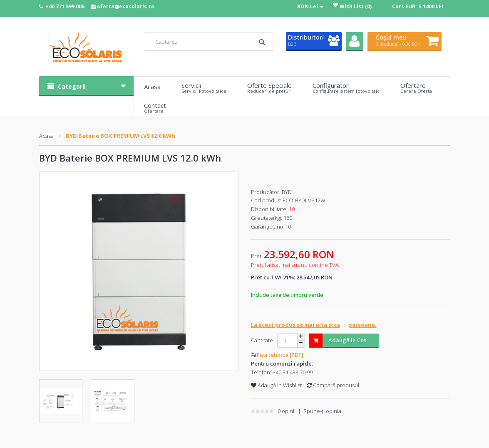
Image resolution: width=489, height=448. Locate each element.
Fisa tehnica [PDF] (280, 355)
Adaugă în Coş (338, 340)
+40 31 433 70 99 (293, 372)
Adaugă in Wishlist (276, 385)
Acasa (46, 136)
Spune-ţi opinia (322, 411)
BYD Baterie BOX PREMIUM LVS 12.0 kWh (120, 136)
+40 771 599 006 (65, 6)
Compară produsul (333, 385)
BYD (287, 192)
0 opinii (287, 411)
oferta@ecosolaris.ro (126, 6)
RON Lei (310, 6)
